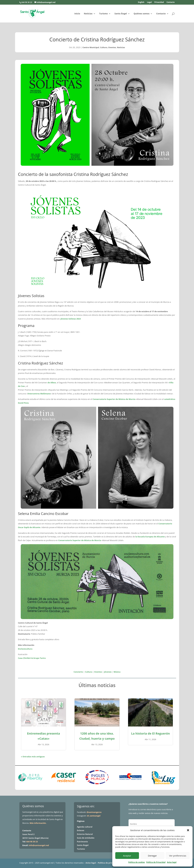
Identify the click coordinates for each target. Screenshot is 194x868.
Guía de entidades (86, 838)
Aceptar (127, 856)
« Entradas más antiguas (33, 757)
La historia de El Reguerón (150, 733)
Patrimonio (82, 842)
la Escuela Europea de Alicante (150, 537)
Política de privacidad (108, 863)
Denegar (152, 856)
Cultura (104, 47)
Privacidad (159, 2)
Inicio (77, 14)
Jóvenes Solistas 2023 (71, 319)
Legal (149, 2)
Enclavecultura (25, 649)
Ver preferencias (178, 856)
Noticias (88, 14)
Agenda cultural (85, 827)
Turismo (103, 14)
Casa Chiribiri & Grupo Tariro (32, 658)
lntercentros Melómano (39, 394)
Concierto (78, 672)
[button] (188, 830)
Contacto (171, 2)
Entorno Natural (85, 834)
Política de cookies (137, 862)
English (141, 2)
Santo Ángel (121, 14)
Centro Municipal (91, 47)
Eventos (112, 47)
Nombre (133, 824)
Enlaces (81, 830)
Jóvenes (108, 672)
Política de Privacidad (156, 862)
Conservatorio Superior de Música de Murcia (114, 399)
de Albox (52, 383)
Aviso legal (172, 862)
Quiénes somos (142, 14)
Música (117, 672)
